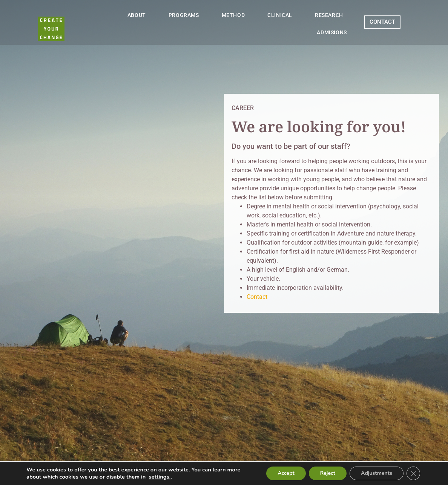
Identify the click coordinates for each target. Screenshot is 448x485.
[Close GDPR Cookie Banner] (413, 473)
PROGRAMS (184, 15)
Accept (286, 473)
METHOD (233, 15)
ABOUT (137, 15)
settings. (160, 477)
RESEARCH (329, 15)
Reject (328, 473)
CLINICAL (280, 15)
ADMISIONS (332, 32)
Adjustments (377, 473)
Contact (257, 297)
